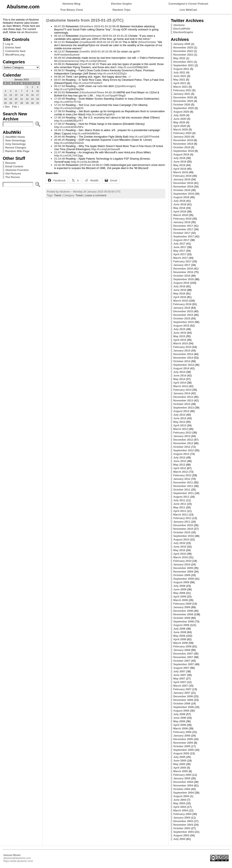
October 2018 (182, 190)
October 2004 (182, 789)
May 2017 (179, 251)
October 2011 (182, 490)
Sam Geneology (15, 140)
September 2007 (184, 664)
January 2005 (182, 778)
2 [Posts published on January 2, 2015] (32, 87)
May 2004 (179, 803)
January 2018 (182, 222)
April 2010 (180, 554)
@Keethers (86, 26)
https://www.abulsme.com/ (18, 861)
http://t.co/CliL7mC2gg (68, 156)
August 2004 (181, 796)
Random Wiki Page (17, 151)
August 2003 (181, 835)
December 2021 (183, 62)
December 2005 (183, 739)
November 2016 (183, 272)
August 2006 (181, 711)
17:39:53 (59, 111)
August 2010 (181, 539)
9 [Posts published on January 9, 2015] (32, 91)
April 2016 (180, 297)
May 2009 (179, 593)
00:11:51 (59, 42)
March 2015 (181, 343)
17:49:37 (59, 124)
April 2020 (180, 126)
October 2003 (182, 828)
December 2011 (183, 482)
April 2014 (180, 383)
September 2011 (184, 493)
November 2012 (183, 443)
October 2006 (182, 703)
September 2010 (184, 536)
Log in (9, 44)
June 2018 (180, 204)
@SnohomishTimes (92, 92)
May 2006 (179, 721)
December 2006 (183, 696)
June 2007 (180, 675)
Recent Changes (16, 148)
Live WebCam (188, 10)
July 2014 (179, 372)
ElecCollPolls (182, 29)
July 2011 (179, 500)
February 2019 (182, 176)
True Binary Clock (72, 10)
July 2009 (179, 586)
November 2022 (183, 55)
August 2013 (181, 411)
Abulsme (179, 25)
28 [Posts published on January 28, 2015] (22, 103)
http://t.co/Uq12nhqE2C (69, 108)
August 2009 (181, 582)
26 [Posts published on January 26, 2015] (11, 103)
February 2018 (182, 219)
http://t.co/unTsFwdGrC (88, 83)
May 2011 (179, 507)
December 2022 (183, 51)
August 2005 (181, 753)
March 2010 (181, 557)
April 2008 (180, 639)
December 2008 (183, 611)
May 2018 (179, 208)
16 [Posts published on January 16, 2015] (32, 95)
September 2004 (184, 793)
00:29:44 (59, 58)
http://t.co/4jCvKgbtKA (100, 114)
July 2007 (179, 671)
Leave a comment (96, 195)
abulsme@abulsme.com (17, 858)
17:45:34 (59, 118)
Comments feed (15, 51)
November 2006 (183, 700)
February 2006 (182, 732)
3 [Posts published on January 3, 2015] (38, 87)
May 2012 (179, 465)
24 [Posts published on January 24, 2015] (38, 99)
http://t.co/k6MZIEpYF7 (69, 121)
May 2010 (179, 550)
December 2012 (183, 440)
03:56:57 (59, 70)
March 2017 (181, 258)
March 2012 (181, 472)
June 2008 (180, 632)
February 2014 (182, 390)
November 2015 (183, 315)
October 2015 (182, 318)
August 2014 (181, 368)
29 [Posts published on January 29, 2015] (27, 103)
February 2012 (182, 475)
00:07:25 (59, 26)
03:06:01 (59, 64)
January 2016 (182, 308)
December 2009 (183, 568)
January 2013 (182, 436)
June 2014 (180, 375)
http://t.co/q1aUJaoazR (106, 149)
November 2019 (183, 144)
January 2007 (182, 693)
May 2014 (179, 379)
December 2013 (183, 397)
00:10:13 (59, 36)
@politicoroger (125, 86)
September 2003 (184, 832)
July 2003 (179, 839)
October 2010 (182, 532)
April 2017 (180, 254)
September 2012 (184, 450)
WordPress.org (15, 55)
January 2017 (182, 265)
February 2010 (182, 561)
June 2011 (180, 504)
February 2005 (182, 775)
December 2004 (183, 782)
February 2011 (182, 518)
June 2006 (180, 718)
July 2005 (179, 757)
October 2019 (182, 147)
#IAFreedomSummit (67, 55)
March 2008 (181, 643)
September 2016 (184, 279)
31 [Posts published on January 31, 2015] (38, 103)
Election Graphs (121, 4)
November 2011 (183, 486)
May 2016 (179, 293)
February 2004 (182, 814)
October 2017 (182, 233)
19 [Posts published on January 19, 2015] (11, 99)
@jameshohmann (90, 36)
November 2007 (183, 657)
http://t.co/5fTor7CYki (68, 102)
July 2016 (179, 286)
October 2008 (182, 618)
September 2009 (184, 579)
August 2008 (181, 625)
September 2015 (184, 322)
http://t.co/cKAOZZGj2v (112, 74)
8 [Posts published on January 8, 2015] (27, 91)
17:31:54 (59, 105)
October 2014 (182, 361)
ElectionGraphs (183, 32)
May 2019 (179, 165)
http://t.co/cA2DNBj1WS (133, 67)
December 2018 (183, 183)
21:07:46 (59, 152)
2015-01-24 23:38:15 (109, 42)
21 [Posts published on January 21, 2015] (22, 99)
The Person (13, 177)
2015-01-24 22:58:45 (107, 26)
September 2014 (184, 365)
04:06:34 (59, 77)
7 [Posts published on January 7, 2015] (22, 91)
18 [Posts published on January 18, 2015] (5, 99)
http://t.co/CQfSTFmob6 (144, 137)
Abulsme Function (17, 170)
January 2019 (182, 179)
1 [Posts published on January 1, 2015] (27, 87)
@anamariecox (69, 61)
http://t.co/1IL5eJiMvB (85, 162)
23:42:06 (59, 165)
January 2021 (182, 94)
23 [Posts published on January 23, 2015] (32, 99)
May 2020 (179, 122)
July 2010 (179, 543)
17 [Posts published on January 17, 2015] (38, 95)
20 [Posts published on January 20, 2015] (16, 99)
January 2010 (182, 564)
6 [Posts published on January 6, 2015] (16, 91)
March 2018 (181, 215)
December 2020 (183, 97)
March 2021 (181, 87)
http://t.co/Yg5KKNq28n (69, 89)
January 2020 (182, 137)
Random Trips (122, 10)
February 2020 (182, 133)
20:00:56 (59, 137)
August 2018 (181, 197)
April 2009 (180, 597)
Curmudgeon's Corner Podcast (188, 4)
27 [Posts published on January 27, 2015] (16, 103)
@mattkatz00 (88, 42)
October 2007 (182, 661)
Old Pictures (13, 174)
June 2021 (180, 76)
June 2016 (180, 290)
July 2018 (179, 201)
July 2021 (179, 72)
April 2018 (180, 211)
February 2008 (182, 646)
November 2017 (183, 229)
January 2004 (182, 818)
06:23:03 (59, 92)
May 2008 (179, 636)
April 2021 (180, 83)
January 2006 (182, 736)
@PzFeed (85, 165)
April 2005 (180, 768)
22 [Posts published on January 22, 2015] (27, 99)
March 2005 (181, 771)
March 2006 (181, 728)
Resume (10, 163)
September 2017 (184, 236)
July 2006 (179, 714)
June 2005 (180, 761)
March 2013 (181, 429)
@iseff (83, 64)
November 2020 (183, 101)
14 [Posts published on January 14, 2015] (22, 95)
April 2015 (180, 340)
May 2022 (179, 58)
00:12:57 (59, 51)
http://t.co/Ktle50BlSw (86, 133)
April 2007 (180, 682)
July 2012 (179, 457)
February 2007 (182, 689)
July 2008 (179, 629)
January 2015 (182, 351)
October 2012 (182, 447)
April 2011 (180, 511)
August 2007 (181, 668)
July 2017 (179, 244)
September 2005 (184, 750)
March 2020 (181, 129)
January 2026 (182, 44)
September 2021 (184, 65)
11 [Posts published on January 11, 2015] (5, 95)
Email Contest (14, 166)
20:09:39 (59, 146)
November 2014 (183, 358)
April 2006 (180, 725)
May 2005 (179, 764)
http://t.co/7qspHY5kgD (111, 96)
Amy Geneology (15, 144)
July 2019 (179, 158)
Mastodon (31, 32)
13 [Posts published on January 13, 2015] (16, 95)
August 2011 (181, 497)
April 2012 (180, 468)
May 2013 (179, 422)
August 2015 (181, 326)
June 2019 (180, 162)
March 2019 (181, 172)
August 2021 (181, 69)
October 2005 (182, 746)
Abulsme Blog (71, 4)
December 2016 (183, 269)
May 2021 (179, 80)
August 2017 (181, 240)
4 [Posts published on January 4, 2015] (5, 91)
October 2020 (182, 105)
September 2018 (184, 194)
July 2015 (179, 329)
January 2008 (182, 650)
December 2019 (183, 140)
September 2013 (184, 408)
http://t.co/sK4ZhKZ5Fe (69, 127)
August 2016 (181, 283)
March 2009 (181, 600)
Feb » (16, 107)
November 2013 (183, 400)
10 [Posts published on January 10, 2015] (38, 91)
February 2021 (182, 90)
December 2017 (183, 226)
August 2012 (181, 454)
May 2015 (179, 336)
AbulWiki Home (15, 137)
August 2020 (181, 112)
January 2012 (182, 479)
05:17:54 (59, 86)
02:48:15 (93, 64)
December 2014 (183, 354)
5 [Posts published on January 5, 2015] (11, 91)
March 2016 (181, 301)
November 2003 (183, 825)
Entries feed (13, 47)
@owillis (85, 51)
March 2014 (181, 386)
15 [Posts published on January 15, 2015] (27, 95)
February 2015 (182, 347)
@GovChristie (147, 42)
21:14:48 (59, 159)
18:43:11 (59, 130)
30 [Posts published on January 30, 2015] (32, 103)
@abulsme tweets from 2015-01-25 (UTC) (85, 20)
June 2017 (180, 247)
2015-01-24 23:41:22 (115, 36)
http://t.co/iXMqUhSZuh (69, 143)
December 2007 (183, 654)
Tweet (57, 195)
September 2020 (184, 108)
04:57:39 (59, 80)
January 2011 (182, 522)
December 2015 (183, 311)
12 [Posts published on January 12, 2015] (11, 95)
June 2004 (180, 800)
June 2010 (180, 547)
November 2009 (183, 572)
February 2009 (182, 604)
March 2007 (181, 686)
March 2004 (181, 810)
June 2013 (180, 418)
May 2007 (179, 679)
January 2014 (182, 393)
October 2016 (182, 276)
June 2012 (180, 461)
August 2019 (181, 154)
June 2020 (180, 119)
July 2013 (179, 415)
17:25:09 (59, 99)
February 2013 (182, 433)
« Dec (6, 107)
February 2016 (182, 304)
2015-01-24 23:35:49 (103, 51)
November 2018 (183, 187)
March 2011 (181, 515)
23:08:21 (97, 165)
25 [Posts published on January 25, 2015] (5, 103)
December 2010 (183, 525)
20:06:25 (59, 140)
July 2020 (179, 115)
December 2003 (183, 821)
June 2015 (180, 333)
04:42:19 (110, 92)
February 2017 (182, 261)
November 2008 (183, 614)
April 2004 (180, 807)
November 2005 (183, 743)
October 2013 (182, 404)
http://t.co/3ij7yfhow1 (93, 61)
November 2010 (183, 529)
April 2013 (180, 425)
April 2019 (180, 169)
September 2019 (184, 151)
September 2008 (184, 621)
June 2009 (180, 589)
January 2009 (182, 607)
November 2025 (183, 47)
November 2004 (183, 785)
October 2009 (182, 575)
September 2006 (184, 707)
